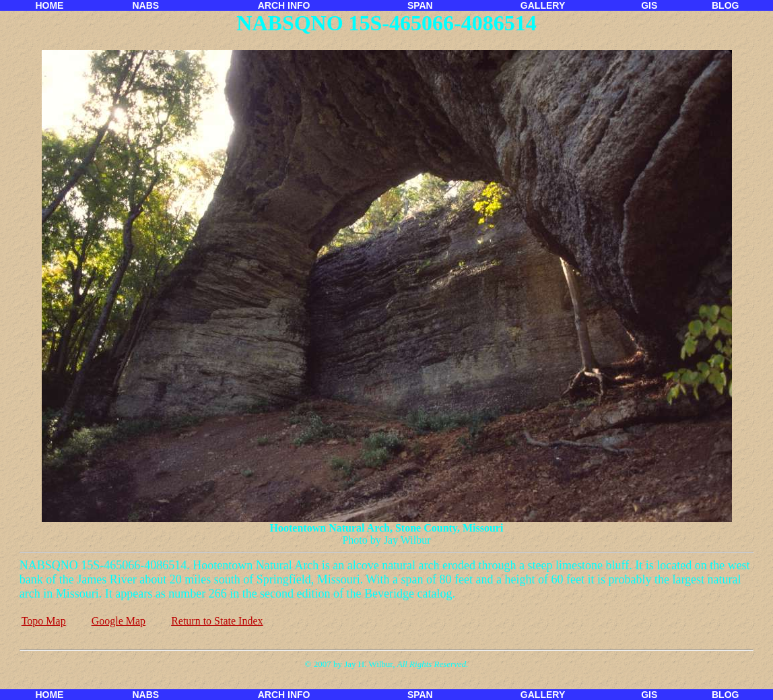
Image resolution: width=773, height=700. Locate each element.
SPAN (420, 5)
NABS (145, 5)
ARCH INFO (284, 5)
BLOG (725, 5)
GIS (649, 5)
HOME (49, 5)
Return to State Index (217, 621)
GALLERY (543, 5)
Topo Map (44, 621)
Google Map (119, 621)
